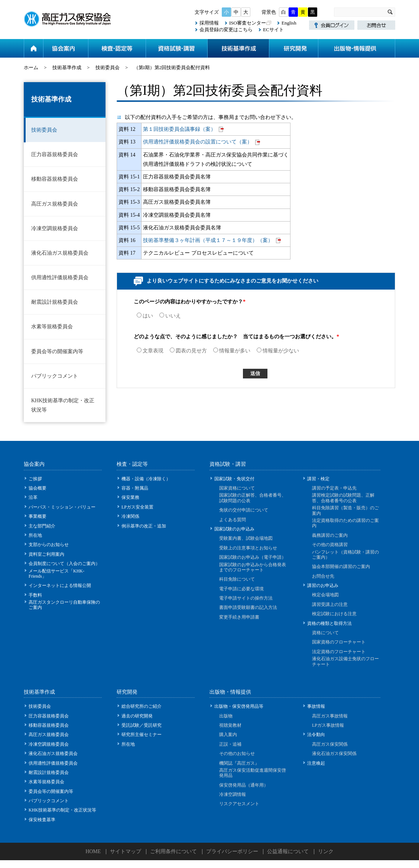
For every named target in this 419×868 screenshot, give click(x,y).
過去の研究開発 (137, 716)
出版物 (226, 716)
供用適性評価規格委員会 (60, 277)
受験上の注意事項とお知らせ (248, 548)
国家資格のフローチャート (339, 642)
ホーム (33, 48)
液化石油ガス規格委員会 (60, 253)
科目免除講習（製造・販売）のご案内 (345, 510)
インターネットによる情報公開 (60, 585)
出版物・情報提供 (357, 48)
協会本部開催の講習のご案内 (341, 567)
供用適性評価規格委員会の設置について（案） (198, 142)
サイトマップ (126, 851)
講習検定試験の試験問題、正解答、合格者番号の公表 (343, 498)
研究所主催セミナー (142, 735)
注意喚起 (316, 763)
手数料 (35, 595)
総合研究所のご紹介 (142, 706)
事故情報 (316, 706)
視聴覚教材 (230, 725)
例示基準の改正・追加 (144, 526)
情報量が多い (232, 351)
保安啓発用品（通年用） (244, 785)
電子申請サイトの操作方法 (246, 598)
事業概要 (38, 516)
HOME (93, 851)
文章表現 (150, 351)
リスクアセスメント (239, 804)
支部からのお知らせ (49, 545)
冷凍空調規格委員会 (55, 228)
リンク (326, 851)
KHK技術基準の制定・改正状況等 (63, 405)
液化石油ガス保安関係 (334, 754)
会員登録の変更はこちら (226, 30)
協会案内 (66, 48)
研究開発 (293, 48)
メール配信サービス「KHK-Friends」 (56, 574)
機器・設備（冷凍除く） (146, 479)
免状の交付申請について (244, 510)
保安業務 (130, 497)
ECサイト (273, 30)
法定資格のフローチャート (339, 652)
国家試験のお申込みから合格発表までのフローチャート (253, 567)
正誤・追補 (230, 744)
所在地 (35, 535)
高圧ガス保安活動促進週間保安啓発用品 (253, 773)
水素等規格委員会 (52, 327)
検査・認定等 (117, 48)
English (289, 23)
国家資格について (237, 488)
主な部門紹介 (42, 526)
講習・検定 (318, 479)
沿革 (33, 497)
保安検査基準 (42, 820)
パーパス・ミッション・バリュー (62, 507)
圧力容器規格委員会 (55, 154)
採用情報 (209, 23)
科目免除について (237, 579)
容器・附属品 (135, 488)
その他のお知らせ (237, 754)
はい (145, 316)
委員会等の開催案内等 (57, 351)
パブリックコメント (55, 376)
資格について (325, 633)
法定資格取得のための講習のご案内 (345, 523)
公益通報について (288, 851)
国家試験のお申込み (234, 529)
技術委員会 (108, 67)
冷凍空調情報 (233, 794)
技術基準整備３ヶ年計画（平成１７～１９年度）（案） (208, 240)
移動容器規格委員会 (55, 179)
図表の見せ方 (188, 351)
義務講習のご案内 (330, 535)
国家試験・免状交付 (234, 479)
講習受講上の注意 (330, 604)
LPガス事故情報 (328, 725)
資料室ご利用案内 (46, 554)
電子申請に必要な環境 (241, 589)
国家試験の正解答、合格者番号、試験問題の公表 (253, 498)
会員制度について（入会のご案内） (64, 564)
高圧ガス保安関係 (330, 744)
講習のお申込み (323, 585)
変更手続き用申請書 (239, 617)
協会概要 (38, 488)
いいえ (170, 316)
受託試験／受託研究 (142, 725)
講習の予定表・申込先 (334, 488)
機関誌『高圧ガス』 (239, 763)
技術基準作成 (238, 48)
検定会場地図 (325, 595)
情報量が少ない (278, 351)
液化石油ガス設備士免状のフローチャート (345, 661)
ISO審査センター (248, 23)
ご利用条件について (173, 851)
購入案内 (228, 735)
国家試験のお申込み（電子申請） (253, 557)
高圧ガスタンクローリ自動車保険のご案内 (64, 605)
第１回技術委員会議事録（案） (179, 129)
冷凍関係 (130, 516)
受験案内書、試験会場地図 (246, 538)
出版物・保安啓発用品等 (239, 706)
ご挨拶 (35, 479)
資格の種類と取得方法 (329, 623)
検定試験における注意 (334, 614)
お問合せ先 (323, 576)
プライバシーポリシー (232, 851)
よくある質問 (233, 520)
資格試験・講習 (176, 48)
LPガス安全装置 (137, 507)
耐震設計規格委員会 (55, 302)
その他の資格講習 (330, 545)
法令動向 (316, 735)
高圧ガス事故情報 (330, 716)
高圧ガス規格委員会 (55, 204)
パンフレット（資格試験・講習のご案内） (345, 555)
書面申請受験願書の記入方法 (248, 607)
